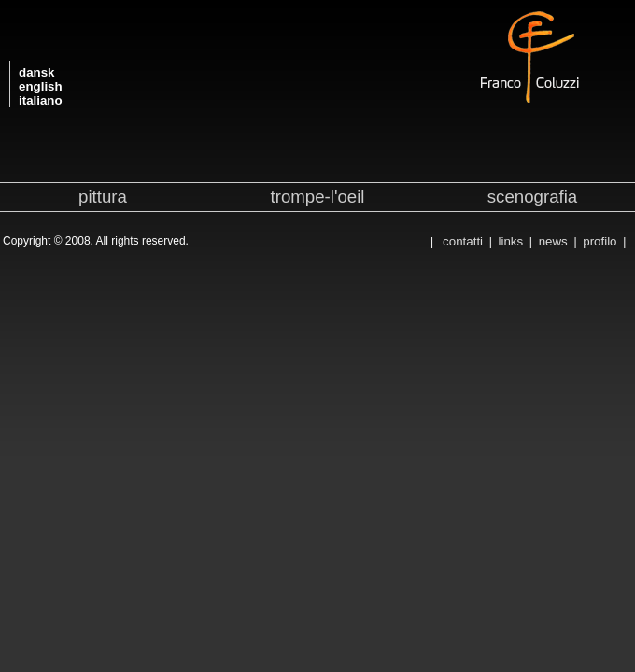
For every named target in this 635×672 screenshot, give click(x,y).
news (553, 241)
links (511, 241)
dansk (37, 72)
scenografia (532, 196)
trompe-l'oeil (317, 196)
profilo (600, 241)
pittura (103, 196)
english (41, 86)
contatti (463, 241)
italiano (41, 100)
